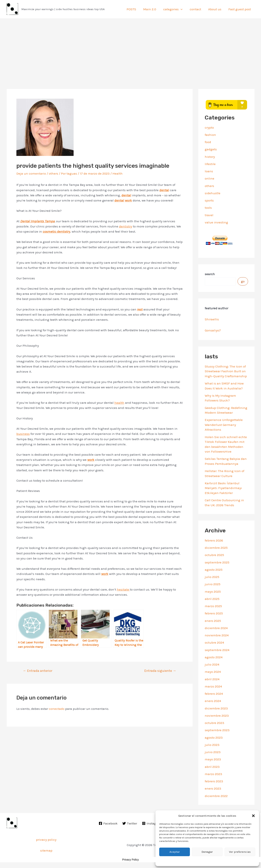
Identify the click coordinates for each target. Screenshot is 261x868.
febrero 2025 (214, 613)
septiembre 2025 (217, 562)
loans (209, 171)
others (53, 173)
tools (208, 208)
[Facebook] (108, 823)
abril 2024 (212, 679)
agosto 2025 (214, 570)
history (210, 157)
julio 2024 (212, 664)
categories (175, 9)
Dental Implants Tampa (37, 221)
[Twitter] (130, 823)
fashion (210, 135)
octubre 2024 (214, 642)
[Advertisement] (131, 47)
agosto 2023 (214, 737)
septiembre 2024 (217, 650)
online (210, 178)
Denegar (207, 852)
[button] (253, 816)
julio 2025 (212, 577)
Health (118, 173)
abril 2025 (212, 599)
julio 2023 (212, 745)
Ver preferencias (240, 852)
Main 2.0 (152, 9)
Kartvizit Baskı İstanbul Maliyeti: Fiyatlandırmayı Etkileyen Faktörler (223, 488)
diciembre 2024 (216, 628)
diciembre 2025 (216, 548)
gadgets (211, 149)
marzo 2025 (213, 606)
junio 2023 (213, 752)
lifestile (210, 164)
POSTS (135, 9)
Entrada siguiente (160, 671)
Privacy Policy (130, 860)
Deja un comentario (31, 173)
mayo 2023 (213, 759)
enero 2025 (213, 621)
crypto (209, 127)
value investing (216, 222)
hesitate (123, 589)
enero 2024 (213, 701)
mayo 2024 (213, 672)
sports (209, 200)
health (119, 403)
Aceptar (175, 852)
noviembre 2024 (217, 635)
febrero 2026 (214, 540)
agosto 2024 (214, 657)
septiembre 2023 (217, 730)
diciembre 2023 (216, 708)
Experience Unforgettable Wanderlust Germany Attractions (224, 425)
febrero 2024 (214, 694)
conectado (57, 709)
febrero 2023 (214, 781)
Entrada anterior (38, 671)
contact (197, 9)
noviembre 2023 (217, 716)
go (243, 281)
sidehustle (213, 193)
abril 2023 (212, 767)
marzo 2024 (213, 686)
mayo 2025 (213, 592)
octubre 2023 (214, 723)
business (23, 434)
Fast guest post (240, 9)
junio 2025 (213, 584)
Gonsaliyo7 (213, 330)
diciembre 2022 (216, 796)
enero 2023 (213, 788)
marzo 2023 (213, 774)
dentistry (126, 226)
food (208, 142)
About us (216, 9)
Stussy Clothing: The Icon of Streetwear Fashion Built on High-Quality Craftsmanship (226, 371)
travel (209, 215)
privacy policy (46, 840)
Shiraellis (212, 319)
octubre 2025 (214, 555)
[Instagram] (152, 823)
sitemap (46, 850)
